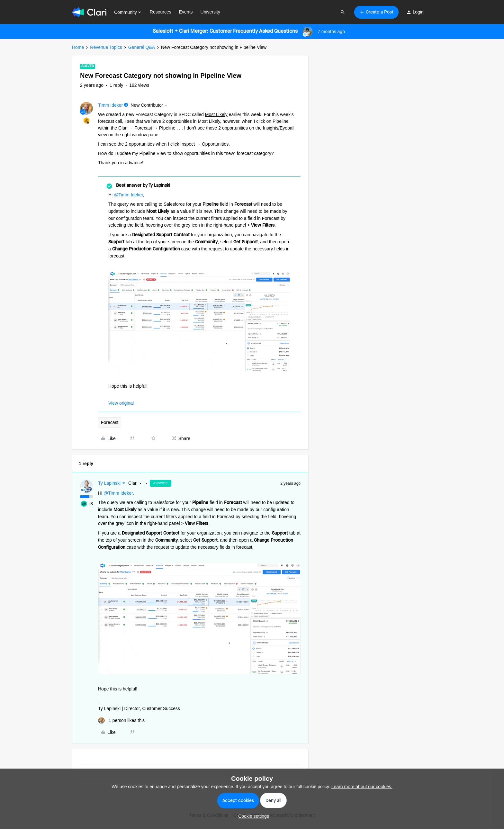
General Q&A (142, 47)
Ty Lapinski (109, 483)
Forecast (110, 422)
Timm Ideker (110, 105)
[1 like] (121, 721)
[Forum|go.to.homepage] (89, 12)
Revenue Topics (106, 47)
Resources (161, 12)
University (210, 12)
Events (186, 12)
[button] (376, 12)
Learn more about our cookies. (362, 787)
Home (78, 47)
